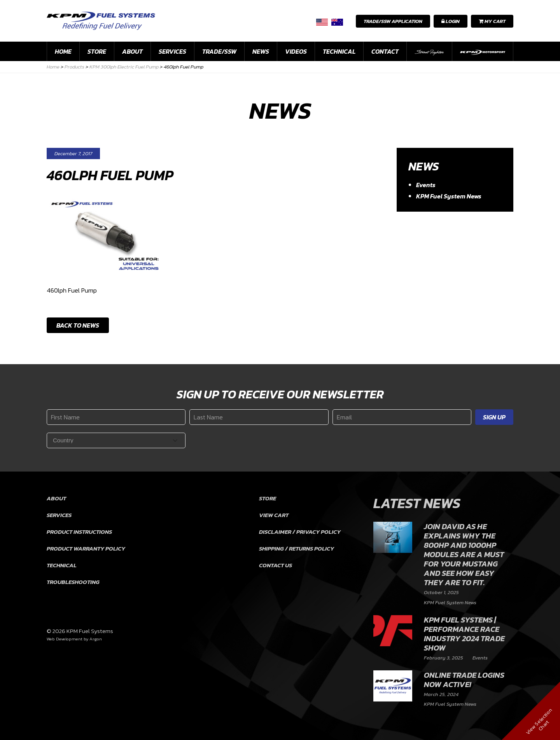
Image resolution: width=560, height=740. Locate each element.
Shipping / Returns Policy (297, 548)
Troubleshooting (73, 582)
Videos (296, 51)
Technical (339, 51)
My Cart (492, 21)
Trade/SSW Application (393, 21)
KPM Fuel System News (449, 196)
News (261, 51)
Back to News (78, 325)
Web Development (65, 639)
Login (451, 21)
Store (97, 51)
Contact (385, 51)
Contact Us (276, 565)
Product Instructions (79, 532)
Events (426, 185)
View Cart (274, 515)
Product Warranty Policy (86, 548)
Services (172, 51)
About (132, 51)
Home (63, 51)
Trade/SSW (219, 51)
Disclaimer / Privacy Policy (300, 532)
